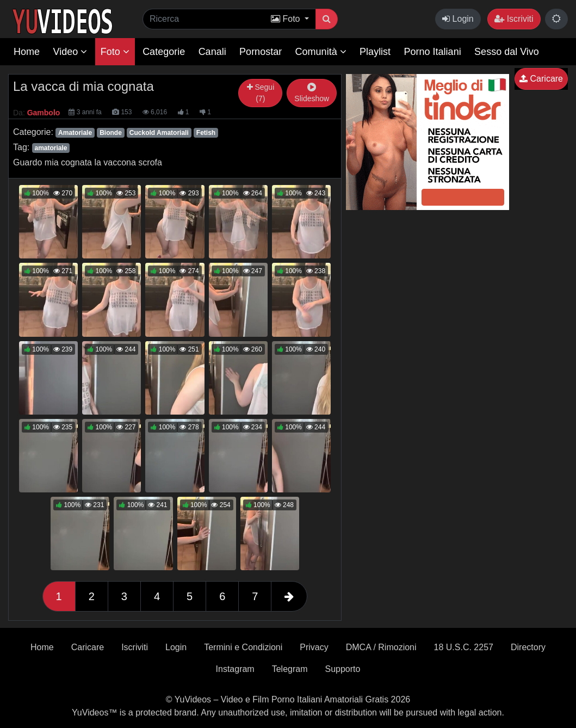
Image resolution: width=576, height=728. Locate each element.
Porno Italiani (433, 52)
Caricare (541, 79)
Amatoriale (75, 133)
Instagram (235, 669)
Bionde (111, 133)
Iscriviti (514, 19)
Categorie (164, 52)
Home (27, 52)
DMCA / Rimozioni (381, 647)
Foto (115, 52)
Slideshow (312, 93)
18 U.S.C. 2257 (464, 647)
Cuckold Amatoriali (159, 133)
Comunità (321, 52)
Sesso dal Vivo (507, 52)
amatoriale (51, 148)
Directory (528, 647)
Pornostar (261, 52)
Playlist (375, 52)
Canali (212, 52)
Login (458, 19)
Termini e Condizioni (243, 647)
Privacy (314, 647)
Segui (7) (261, 93)
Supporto (343, 669)
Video (70, 52)
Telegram (290, 669)
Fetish (206, 133)
